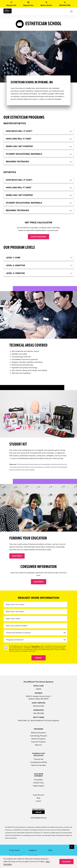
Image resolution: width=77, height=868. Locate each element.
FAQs (50, 850)
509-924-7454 (38, 706)
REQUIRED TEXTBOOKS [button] (17, 162)
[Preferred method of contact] (35, 633)
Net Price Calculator (39, 765)
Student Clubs (39, 783)
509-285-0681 (38, 713)
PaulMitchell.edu (40, 818)
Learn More (17, 556)
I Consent (66, 862)
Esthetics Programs (38, 739)
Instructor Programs (38, 742)
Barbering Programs (39, 733)
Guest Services (39, 795)
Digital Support (39, 786)
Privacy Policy (35, 646)
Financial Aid (39, 759)
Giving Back (38, 780)
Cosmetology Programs (38, 736)
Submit (38, 658)
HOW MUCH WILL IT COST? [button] (19, 131)
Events (39, 801)
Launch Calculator (38, 237)
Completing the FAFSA (38, 762)
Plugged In (33, 850)
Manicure (38, 745)
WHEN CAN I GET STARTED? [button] (19, 146)
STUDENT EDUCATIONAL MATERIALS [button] (24, 154)
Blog (38, 798)
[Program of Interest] (35, 640)
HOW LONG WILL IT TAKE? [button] (19, 139)
